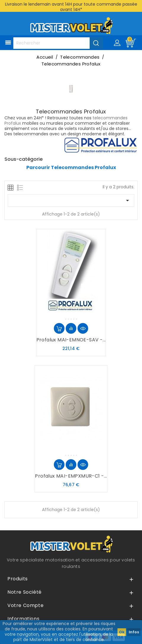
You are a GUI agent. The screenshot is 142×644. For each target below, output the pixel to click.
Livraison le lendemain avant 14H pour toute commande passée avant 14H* (71, 7)
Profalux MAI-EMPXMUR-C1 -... (71, 476)
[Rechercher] (58, 43)
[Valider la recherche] (96, 43)
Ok (122, 632)
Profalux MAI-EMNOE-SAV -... (71, 340)
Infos (134, 632)
